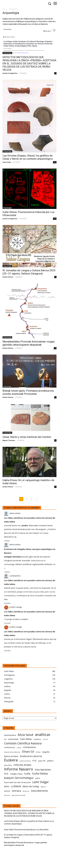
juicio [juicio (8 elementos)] (38, 778)
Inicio (4, 9)
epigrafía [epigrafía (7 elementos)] (46, 752)
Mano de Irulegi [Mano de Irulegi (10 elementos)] (31, 786)
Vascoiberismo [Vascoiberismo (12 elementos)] (39, 791)
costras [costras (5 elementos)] (19, 748)
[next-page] (37, 499)
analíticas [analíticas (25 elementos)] (43, 735)
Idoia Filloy (7, 162)
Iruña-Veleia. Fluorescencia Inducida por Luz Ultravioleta (26, 830)
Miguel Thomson (9, 440)
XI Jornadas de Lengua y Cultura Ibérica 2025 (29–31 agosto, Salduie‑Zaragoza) (29, 272)
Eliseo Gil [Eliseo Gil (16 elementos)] (28, 752)
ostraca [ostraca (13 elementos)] (16, 791)
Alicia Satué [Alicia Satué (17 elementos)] (25, 735)
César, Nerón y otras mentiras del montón (27, 437)
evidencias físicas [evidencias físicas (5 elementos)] (25, 761)
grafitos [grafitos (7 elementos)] (50, 761)
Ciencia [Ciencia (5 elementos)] (45, 739)
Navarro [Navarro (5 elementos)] (43, 787)
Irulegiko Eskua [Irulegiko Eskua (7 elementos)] (16, 774)
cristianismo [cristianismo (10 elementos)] (29, 747)
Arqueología (7, 53)
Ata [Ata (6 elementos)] (5, 739)
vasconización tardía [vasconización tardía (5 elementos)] (18, 795)
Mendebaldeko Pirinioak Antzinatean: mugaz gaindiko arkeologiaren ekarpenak (29, 343)
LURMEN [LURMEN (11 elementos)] (16, 786)
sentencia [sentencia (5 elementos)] (26, 791)
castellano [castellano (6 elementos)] (37, 739)
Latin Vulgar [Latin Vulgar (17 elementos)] (41, 782)
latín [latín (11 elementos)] (7, 786)
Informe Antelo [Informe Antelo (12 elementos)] (22, 765)
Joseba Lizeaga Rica (10, 73)
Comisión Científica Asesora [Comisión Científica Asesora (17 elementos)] (23, 743)
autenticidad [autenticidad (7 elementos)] (13, 739)
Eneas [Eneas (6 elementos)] (38, 752)
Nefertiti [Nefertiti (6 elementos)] (7, 791)
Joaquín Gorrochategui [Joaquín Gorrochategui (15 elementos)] (19, 778)
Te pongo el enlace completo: (16, 619)
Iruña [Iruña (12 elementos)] (27, 774)
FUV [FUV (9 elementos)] (34, 761)
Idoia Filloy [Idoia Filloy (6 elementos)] (8, 765)
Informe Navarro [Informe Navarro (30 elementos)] (19, 769)
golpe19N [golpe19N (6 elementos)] (42, 761)
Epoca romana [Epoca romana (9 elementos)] (11, 756)
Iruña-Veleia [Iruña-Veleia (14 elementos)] (40, 773)
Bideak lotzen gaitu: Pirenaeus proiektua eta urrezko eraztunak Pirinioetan (28, 392)
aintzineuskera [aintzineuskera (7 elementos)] (10, 735)
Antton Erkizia (8, 277)
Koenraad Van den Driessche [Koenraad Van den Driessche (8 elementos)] (17, 782)
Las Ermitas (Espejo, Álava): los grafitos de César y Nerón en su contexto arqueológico (28, 157)
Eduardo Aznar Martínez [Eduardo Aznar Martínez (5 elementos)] (12, 752)
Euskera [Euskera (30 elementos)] (11, 760)
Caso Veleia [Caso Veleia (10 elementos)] (26, 739)
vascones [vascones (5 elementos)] (7, 795)
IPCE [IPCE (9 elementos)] (6, 774)
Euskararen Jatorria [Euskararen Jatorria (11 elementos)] (31, 756)
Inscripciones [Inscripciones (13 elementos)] (43, 770)
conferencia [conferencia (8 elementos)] (9, 747)
